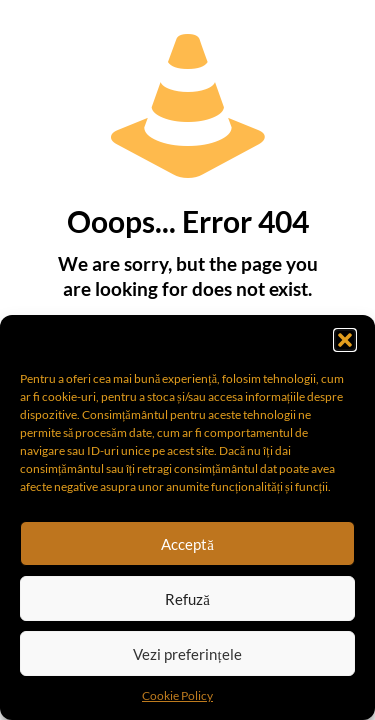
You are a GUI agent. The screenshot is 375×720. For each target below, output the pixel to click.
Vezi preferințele (187, 654)
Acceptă (187, 544)
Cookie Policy (177, 695)
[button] (345, 340)
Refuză (187, 599)
